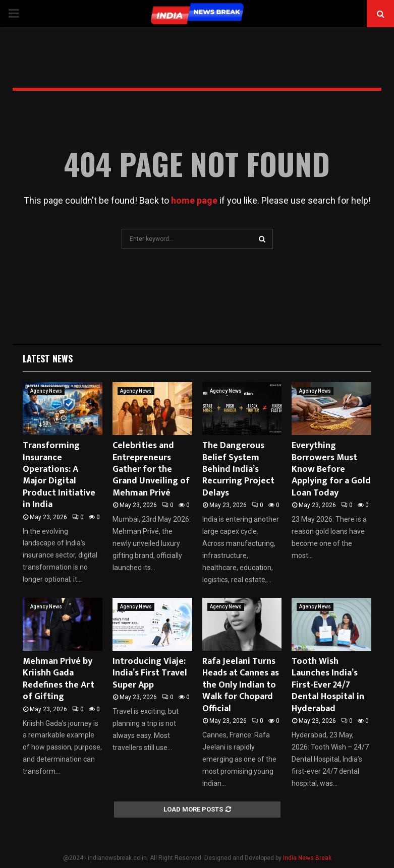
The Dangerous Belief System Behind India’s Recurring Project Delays (238, 469)
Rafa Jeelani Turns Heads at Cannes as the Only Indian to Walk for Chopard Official (241, 685)
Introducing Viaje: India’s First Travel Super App (150, 673)
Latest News (48, 358)
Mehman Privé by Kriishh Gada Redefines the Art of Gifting (59, 679)
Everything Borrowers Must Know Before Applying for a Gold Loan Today (331, 469)
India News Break (307, 858)
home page (194, 200)
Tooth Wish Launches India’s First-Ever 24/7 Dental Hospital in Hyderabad (328, 685)
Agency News (46, 391)
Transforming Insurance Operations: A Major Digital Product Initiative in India (59, 475)
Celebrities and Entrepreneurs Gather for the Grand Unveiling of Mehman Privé (151, 469)
